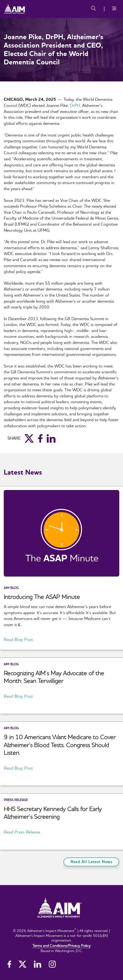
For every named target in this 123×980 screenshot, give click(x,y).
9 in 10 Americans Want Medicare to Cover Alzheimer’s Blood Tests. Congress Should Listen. (60, 745)
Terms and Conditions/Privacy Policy (61, 945)
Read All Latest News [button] (91, 862)
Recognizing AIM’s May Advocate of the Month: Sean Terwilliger (54, 677)
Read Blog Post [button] (18, 639)
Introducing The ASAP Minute (42, 597)
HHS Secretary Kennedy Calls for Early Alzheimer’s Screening (53, 813)
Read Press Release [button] (22, 832)
